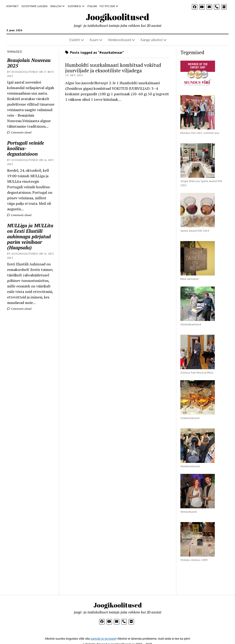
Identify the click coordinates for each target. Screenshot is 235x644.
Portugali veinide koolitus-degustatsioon (26, 148)
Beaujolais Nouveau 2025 (29, 63)
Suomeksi (74, 6)
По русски (107, 6)
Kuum (94, 40)
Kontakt (13, 6)
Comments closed (19, 132)
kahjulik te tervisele (103, 639)
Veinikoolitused (119, 40)
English (56, 6)
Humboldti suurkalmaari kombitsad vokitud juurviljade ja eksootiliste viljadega (113, 68)
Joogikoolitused (117, 17)
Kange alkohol (152, 40)
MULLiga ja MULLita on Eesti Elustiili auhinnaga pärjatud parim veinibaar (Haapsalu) (30, 236)
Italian (92, 6)
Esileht (75, 40)
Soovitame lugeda (35, 6)
